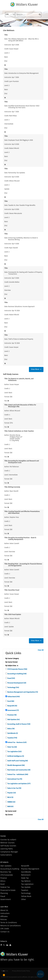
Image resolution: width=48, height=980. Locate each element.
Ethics (11, 729)
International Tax (15, 779)
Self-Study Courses (8, 846)
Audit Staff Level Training (17, 761)
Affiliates (4, 916)
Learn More (4, 907)
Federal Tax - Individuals (18, 774)
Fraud (11, 678)
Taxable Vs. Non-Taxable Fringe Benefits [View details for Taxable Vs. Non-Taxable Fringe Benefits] (22, 205)
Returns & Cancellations (11, 926)
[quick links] (6, 669)
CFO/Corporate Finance (17, 669)
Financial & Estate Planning (8, 892)
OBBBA (11, 802)
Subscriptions (6, 855)
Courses (3, 836)
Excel (11, 701)
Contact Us (5, 932)
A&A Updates (13, 720)
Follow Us (4, 941)
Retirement (26, 875)
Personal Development (17, 683)
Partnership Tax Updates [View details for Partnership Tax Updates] (17, 173)
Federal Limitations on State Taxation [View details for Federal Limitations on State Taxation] (21, 431)
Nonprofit (12, 706)
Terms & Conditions (9, 923)
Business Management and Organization (22, 692)
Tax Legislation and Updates (19, 784)
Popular (11, 793)
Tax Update (26, 887)
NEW (10, 807)
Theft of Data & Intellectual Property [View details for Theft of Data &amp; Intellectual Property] (21, 339)
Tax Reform (26, 881)
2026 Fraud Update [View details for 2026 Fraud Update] (15, 614)
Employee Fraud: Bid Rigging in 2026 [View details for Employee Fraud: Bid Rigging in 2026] (21, 140)
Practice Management (30, 869)
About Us (4, 910)
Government (13, 710)
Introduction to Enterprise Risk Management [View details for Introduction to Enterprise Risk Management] (23, 73)
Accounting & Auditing (17, 674)
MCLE (10, 797)
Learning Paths (7, 849)
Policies (4, 919)
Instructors (5, 913)
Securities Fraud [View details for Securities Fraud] (14, 590)
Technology (13, 687)
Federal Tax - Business (17, 742)
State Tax (12, 747)
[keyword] (28, 15)
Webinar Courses (7, 843)
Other (23, 899)
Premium (12, 715)
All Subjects (4, 862)
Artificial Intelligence (15, 756)
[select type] (10, 15)
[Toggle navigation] (7, 23)
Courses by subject (8, 840)
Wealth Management (16, 765)
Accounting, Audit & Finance (19, 724)
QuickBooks (12, 733)
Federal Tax (5, 887)
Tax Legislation (14, 752)
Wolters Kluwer (14, 954)
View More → (36, 369)
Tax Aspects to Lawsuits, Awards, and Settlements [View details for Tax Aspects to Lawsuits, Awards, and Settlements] (21, 380)
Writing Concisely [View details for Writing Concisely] (14, 487)
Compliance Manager (9, 852)
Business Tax (6, 872)
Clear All (41, 650)
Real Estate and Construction (19, 770)
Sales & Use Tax (14, 788)
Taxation (12, 738)
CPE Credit (5, 929)
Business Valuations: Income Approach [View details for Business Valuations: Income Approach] (21, 307)
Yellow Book (13, 697)
